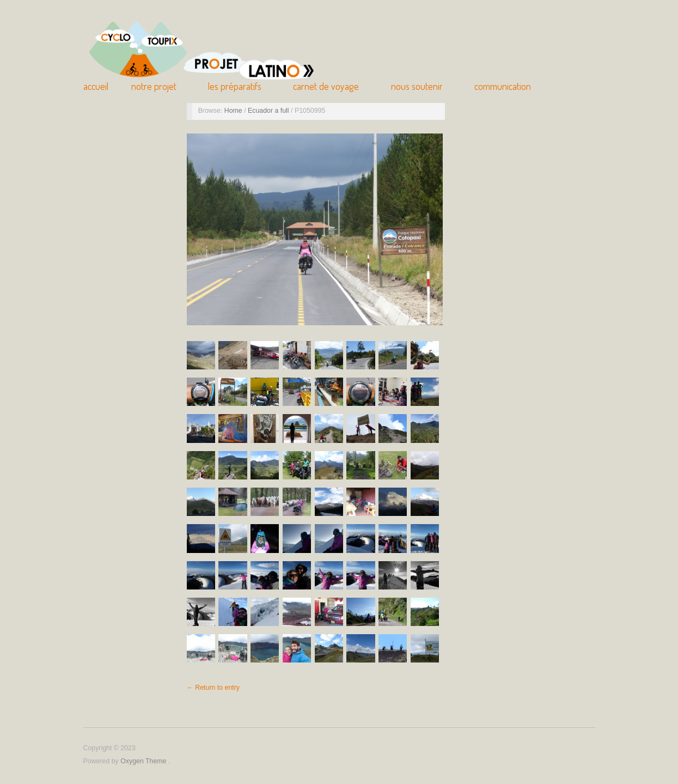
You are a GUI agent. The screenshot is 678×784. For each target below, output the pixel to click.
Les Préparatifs (235, 86)
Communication (503, 86)
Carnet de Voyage (326, 86)
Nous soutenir (417, 86)
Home (234, 111)
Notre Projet (154, 86)
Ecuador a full (269, 111)
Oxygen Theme (144, 761)
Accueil (96, 86)
